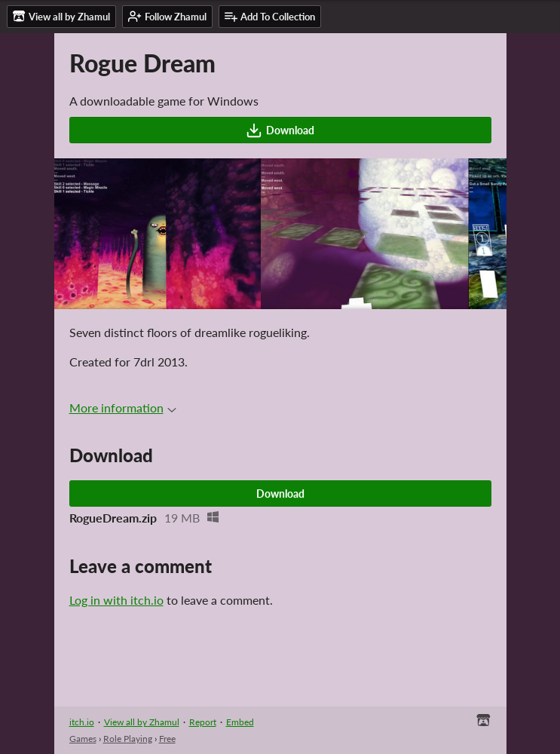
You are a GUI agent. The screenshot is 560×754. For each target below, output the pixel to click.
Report (203, 722)
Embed (240, 722)
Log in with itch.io (116, 600)
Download (280, 130)
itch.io (82, 722)
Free (167, 739)
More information (123, 408)
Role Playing (128, 739)
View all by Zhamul (142, 722)
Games (83, 739)
